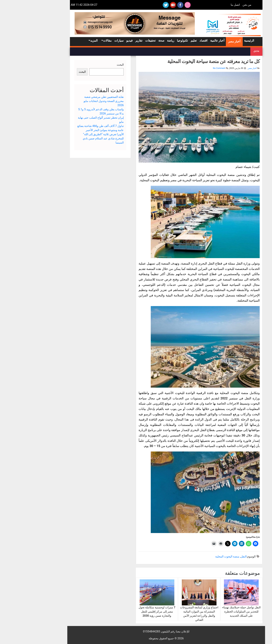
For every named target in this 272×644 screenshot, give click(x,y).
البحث (90, 65)
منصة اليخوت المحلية (197, 556)
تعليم (163, 41)
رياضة (140, 41)
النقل (213, 556)
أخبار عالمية (187, 41)
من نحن (217, 5)
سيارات (89, 41)
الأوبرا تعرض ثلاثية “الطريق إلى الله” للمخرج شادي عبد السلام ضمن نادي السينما (73, 138)
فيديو (99, 41)
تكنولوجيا (152, 41)
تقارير (109, 41)
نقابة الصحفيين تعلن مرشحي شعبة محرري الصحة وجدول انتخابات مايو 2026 (73, 101)
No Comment (189, 68)
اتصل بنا (205, 5)
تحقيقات (120, 41)
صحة (131, 41)
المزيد (64, 41)
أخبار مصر (204, 41)
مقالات (77, 41)
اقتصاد (173, 41)
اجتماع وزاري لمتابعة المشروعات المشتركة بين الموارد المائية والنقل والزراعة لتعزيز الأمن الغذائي (169, 606)
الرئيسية (219, 41)
